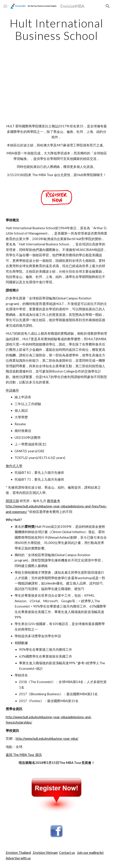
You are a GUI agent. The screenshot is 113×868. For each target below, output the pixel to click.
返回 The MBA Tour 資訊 (24, 755)
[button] (5, 6)
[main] (57, 29)
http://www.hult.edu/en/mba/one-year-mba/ (47, 739)
